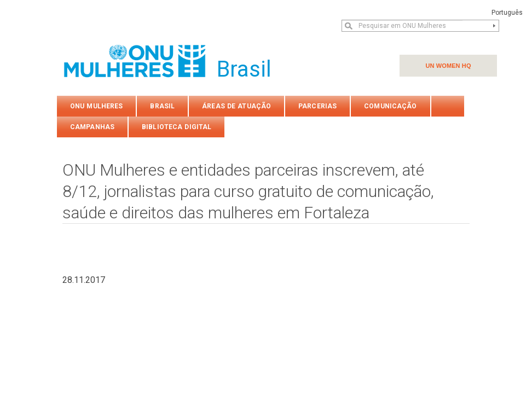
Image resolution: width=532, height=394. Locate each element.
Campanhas (92, 127)
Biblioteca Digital (177, 127)
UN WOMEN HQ (448, 66)
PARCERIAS (317, 106)
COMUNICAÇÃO (390, 106)
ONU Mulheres (96, 106)
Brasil (162, 106)
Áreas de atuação (236, 106)
